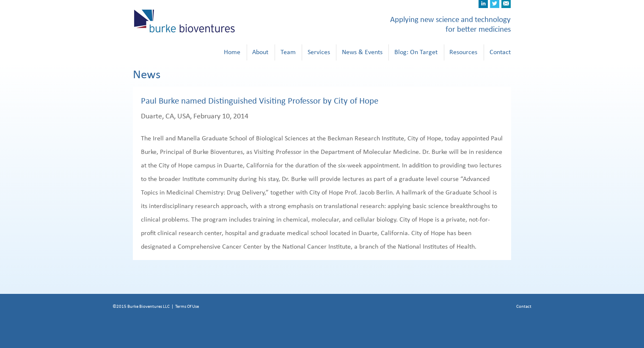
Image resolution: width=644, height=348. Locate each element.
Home (232, 52)
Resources (463, 52)
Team (288, 52)
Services (319, 52)
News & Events (362, 52)
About (260, 52)
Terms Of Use (187, 306)
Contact (500, 52)
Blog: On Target (416, 52)
